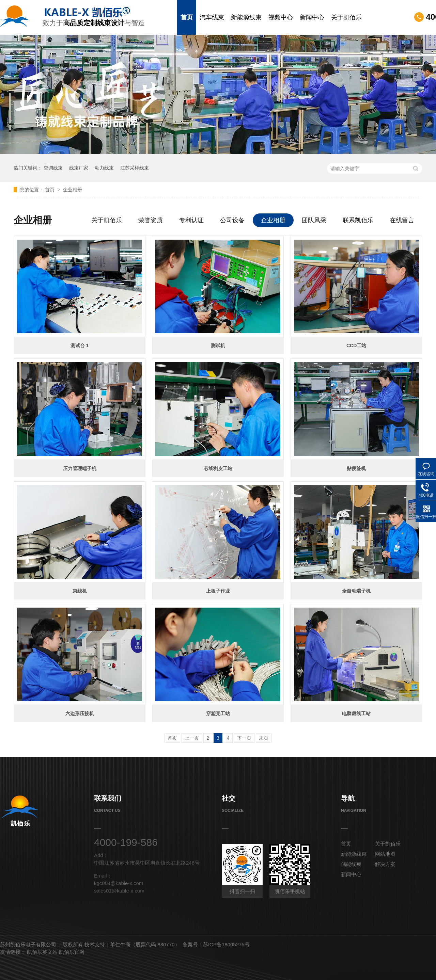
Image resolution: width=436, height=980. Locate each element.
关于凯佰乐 (346, 17)
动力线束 (104, 168)
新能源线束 (246, 17)
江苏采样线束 (135, 168)
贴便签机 (356, 468)
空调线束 (53, 168)
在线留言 (402, 220)
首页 (187, 17)
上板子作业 (218, 591)
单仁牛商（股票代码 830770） (145, 944)
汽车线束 (212, 17)
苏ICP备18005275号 (226, 944)
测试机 (218, 346)
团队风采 (314, 220)
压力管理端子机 (80, 468)
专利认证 (191, 220)
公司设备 (232, 220)
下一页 (244, 738)
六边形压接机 (80, 713)
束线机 (80, 591)
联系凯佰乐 (358, 220)
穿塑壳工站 (218, 713)
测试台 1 (80, 346)
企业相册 (73, 190)
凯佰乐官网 (72, 952)
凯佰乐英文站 (43, 952)
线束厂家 (79, 168)
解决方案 (385, 864)
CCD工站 (356, 346)
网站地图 (385, 854)
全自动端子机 (356, 591)
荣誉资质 (151, 220)
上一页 (192, 738)
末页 (264, 738)
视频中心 (281, 17)
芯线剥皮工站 (218, 468)
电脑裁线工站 (356, 713)
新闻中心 (312, 17)
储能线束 (351, 864)
